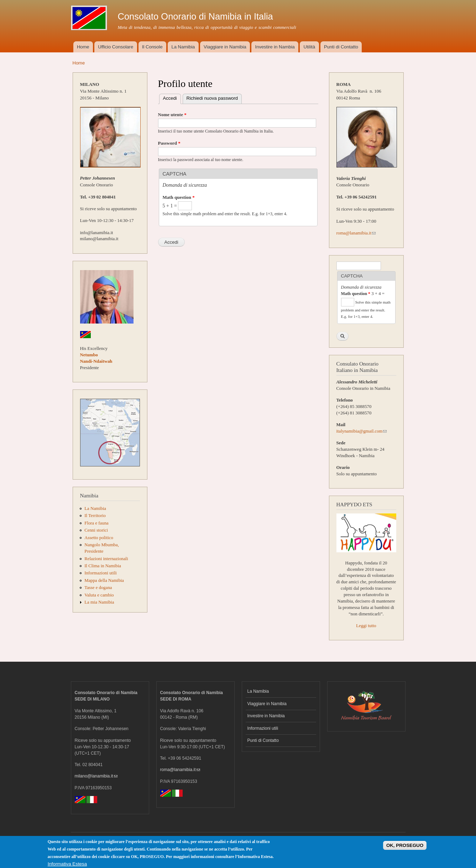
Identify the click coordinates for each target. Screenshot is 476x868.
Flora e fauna (96, 523)
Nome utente (172, 115)
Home (83, 47)
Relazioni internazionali (106, 559)
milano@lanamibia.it (96, 776)
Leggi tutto (366, 626)
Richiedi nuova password (212, 98)
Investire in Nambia (275, 47)
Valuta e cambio (99, 595)
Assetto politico (99, 538)
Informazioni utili (101, 573)
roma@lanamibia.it (356, 233)
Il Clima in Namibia (103, 566)
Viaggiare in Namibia (225, 47)
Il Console (152, 47)
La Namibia (183, 47)
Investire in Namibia (266, 716)
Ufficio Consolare (116, 47)
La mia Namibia (99, 602)
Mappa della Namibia (104, 580)
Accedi (172, 97)
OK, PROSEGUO (405, 848)
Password (169, 143)
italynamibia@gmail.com (362, 431)
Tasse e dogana (98, 588)
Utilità (310, 47)
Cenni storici (96, 530)
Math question (179, 197)
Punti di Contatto (341, 47)
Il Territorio (95, 516)
